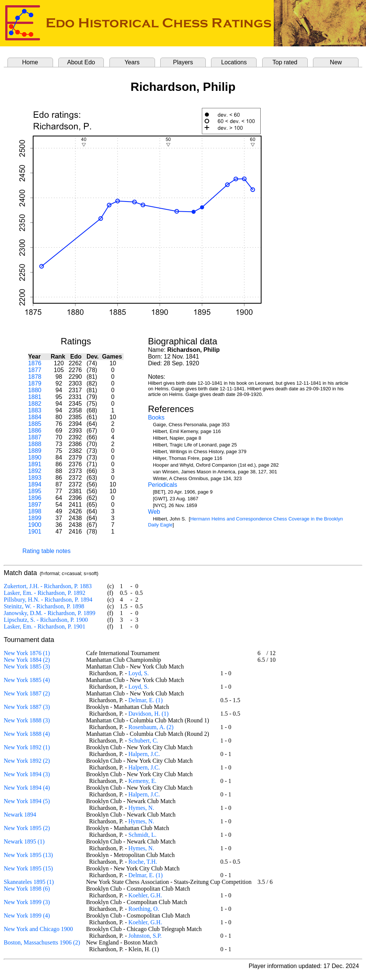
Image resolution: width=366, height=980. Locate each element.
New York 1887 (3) (27, 707)
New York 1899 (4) (27, 916)
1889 (35, 451)
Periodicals (162, 485)
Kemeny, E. (142, 781)
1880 (35, 390)
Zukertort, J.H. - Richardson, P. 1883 (48, 586)
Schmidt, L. (142, 835)
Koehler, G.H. (145, 895)
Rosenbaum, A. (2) (151, 727)
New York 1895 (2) (27, 828)
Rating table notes (46, 551)
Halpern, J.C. (144, 754)
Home (30, 62)
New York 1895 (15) (28, 868)
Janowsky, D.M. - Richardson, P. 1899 (49, 613)
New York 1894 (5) (27, 801)
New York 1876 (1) (27, 653)
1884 (35, 417)
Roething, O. (144, 909)
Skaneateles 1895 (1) (29, 882)
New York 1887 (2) (27, 693)
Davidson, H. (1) (149, 714)
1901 (35, 532)
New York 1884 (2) (27, 660)
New (336, 62)
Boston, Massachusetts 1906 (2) (42, 942)
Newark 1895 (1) (24, 841)
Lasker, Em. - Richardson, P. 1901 (44, 626)
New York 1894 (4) (27, 788)
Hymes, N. (141, 808)
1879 (35, 383)
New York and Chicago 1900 (38, 929)
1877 (35, 370)
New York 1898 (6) (27, 889)
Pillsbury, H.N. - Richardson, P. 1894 (48, 600)
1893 (35, 478)
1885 (35, 424)
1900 (35, 525)
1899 (35, 518)
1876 (35, 363)
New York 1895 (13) (28, 855)
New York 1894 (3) (27, 774)
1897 (35, 505)
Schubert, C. (143, 741)
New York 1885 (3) (27, 666)
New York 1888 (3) (27, 720)
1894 (35, 484)
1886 (35, 431)
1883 (35, 410)
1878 (35, 377)
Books (156, 417)
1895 (35, 491)
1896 (35, 498)
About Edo (81, 62)
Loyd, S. (139, 673)
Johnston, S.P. (145, 936)
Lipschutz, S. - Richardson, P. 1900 (46, 620)
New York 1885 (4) (27, 680)
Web (154, 512)
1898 (35, 511)
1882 (35, 404)
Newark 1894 (20, 815)
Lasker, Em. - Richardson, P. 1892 (44, 593)
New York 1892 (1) (27, 747)
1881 (35, 397)
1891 (35, 464)
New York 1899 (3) (27, 902)
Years (132, 62)
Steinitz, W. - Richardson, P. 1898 (44, 606)
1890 (35, 457)
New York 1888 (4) (27, 734)
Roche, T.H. (143, 862)
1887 (35, 437)
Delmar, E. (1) (146, 700)
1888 (35, 444)
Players (183, 62)
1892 (35, 471)
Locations (234, 62)
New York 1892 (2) (27, 761)
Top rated (285, 62)
